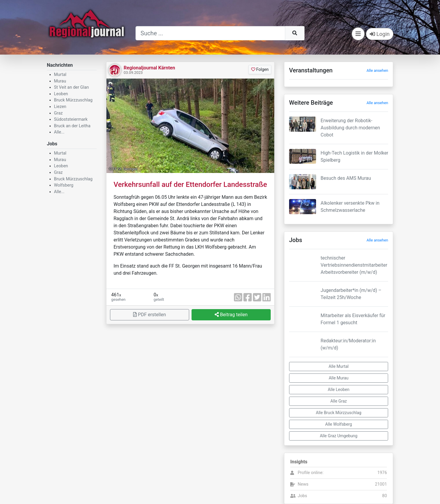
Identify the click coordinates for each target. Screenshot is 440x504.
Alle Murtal (338, 366)
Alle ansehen (377, 70)
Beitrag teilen (231, 315)
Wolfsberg (64, 185)
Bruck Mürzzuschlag (73, 100)
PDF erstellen (149, 315)
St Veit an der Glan (71, 87)
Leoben (61, 94)
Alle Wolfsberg (339, 424)
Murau (60, 81)
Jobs (302, 496)
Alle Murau (339, 378)
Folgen (260, 69)
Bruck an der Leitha (72, 126)
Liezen (60, 107)
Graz (58, 113)
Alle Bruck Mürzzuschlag (338, 413)
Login (380, 34)
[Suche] (210, 33)
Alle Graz (338, 401)
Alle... (59, 132)
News (303, 484)
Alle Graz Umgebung (339, 436)
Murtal (60, 75)
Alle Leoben (339, 389)
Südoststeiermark (71, 119)
